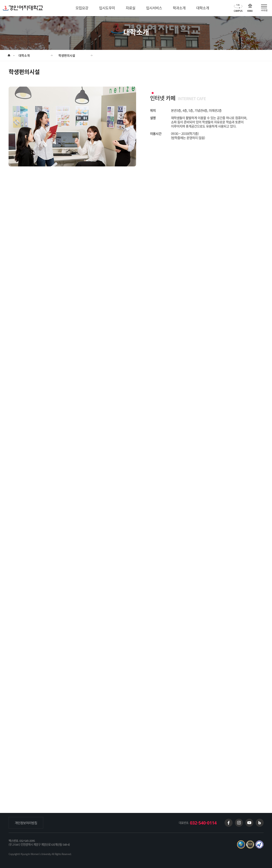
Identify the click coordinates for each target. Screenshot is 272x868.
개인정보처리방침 (26, 823)
